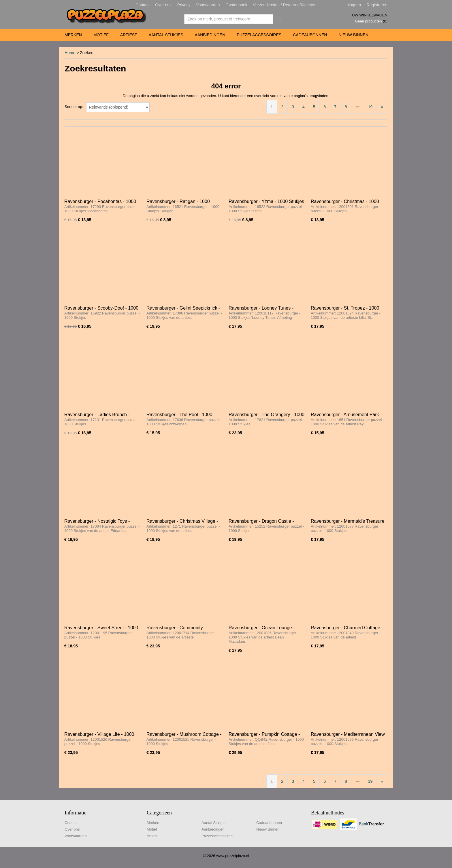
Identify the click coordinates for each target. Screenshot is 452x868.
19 (370, 107)
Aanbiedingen (210, 35)
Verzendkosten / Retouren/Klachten (285, 5)
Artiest (129, 35)
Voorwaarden (208, 5)
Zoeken (278, 19)
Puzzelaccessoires (259, 35)
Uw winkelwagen (370, 15)
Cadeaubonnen (310, 35)
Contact (142, 5)
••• (358, 107)
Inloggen (353, 5)
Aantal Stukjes (166, 35)
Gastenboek (236, 5)
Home (70, 53)
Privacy (184, 5)
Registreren (377, 5)
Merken (73, 35)
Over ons (163, 5)
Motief (101, 35)
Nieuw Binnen (353, 35)
